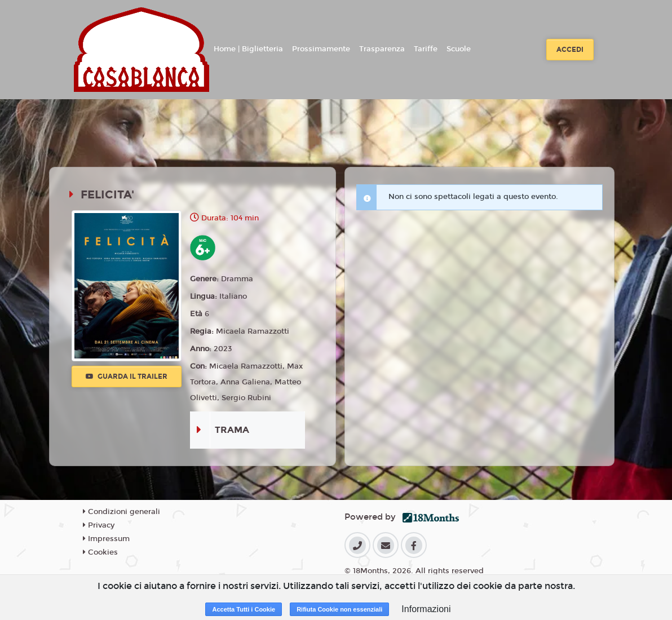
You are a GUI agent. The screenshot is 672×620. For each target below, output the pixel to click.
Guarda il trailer (127, 377)
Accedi (570, 50)
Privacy (99, 525)
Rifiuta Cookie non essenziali (339, 609)
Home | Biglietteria (248, 49)
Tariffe (426, 49)
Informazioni (426, 609)
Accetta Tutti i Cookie (244, 609)
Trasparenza (382, 49)
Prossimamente (321, 49)
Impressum (106, 539)
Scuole (459, 49)
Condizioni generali (121, 512)
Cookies (100, 552)
